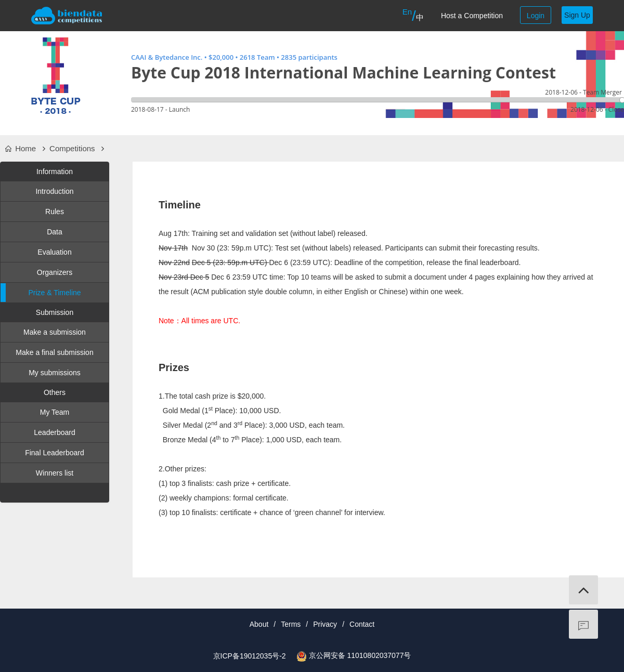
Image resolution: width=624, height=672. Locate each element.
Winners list (55, 473)
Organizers (55, 272)
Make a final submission (54, 352)
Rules (55, 212)
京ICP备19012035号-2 (250, 656)
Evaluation (54, 252)
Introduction (54, 191)
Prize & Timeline (41, 293)
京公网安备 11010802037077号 (360, 655)
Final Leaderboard (55, 453)
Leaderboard (54, 432)
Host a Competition (472, 16)
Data (55, 232)
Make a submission (55, 332)
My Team (55, 412)
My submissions (55, 373)
